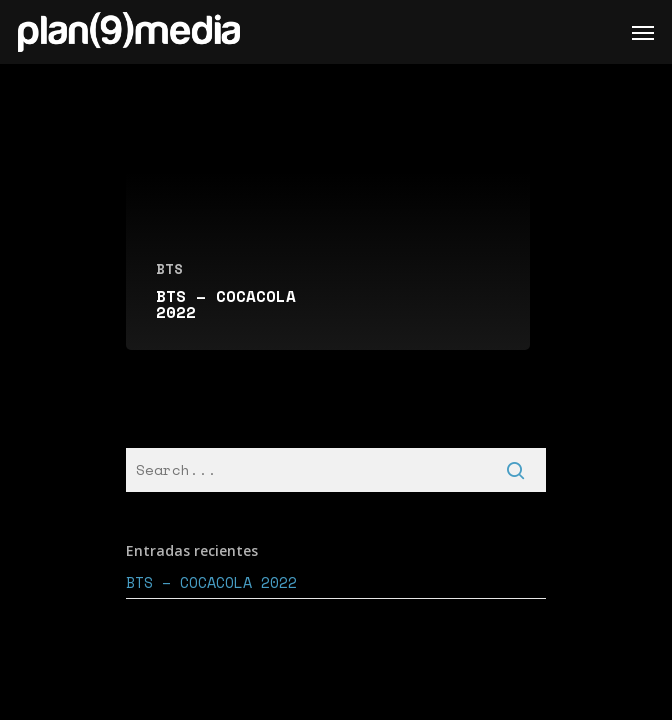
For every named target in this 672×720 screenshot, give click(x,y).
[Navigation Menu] (643, 32)
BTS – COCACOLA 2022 (211, 582)
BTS (169, 268)
